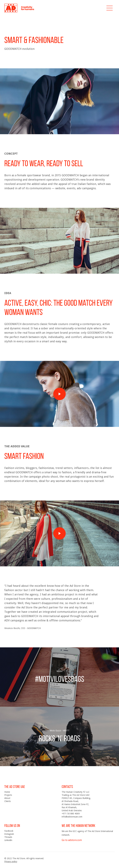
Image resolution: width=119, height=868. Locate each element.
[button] (110, 8)
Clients (8, 801)
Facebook (9, 831)
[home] (19, 8)
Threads (8, 837)
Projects (8, 795)
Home (7, 792)
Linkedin (8, 840)
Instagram (9, 834)
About (7, 798)
